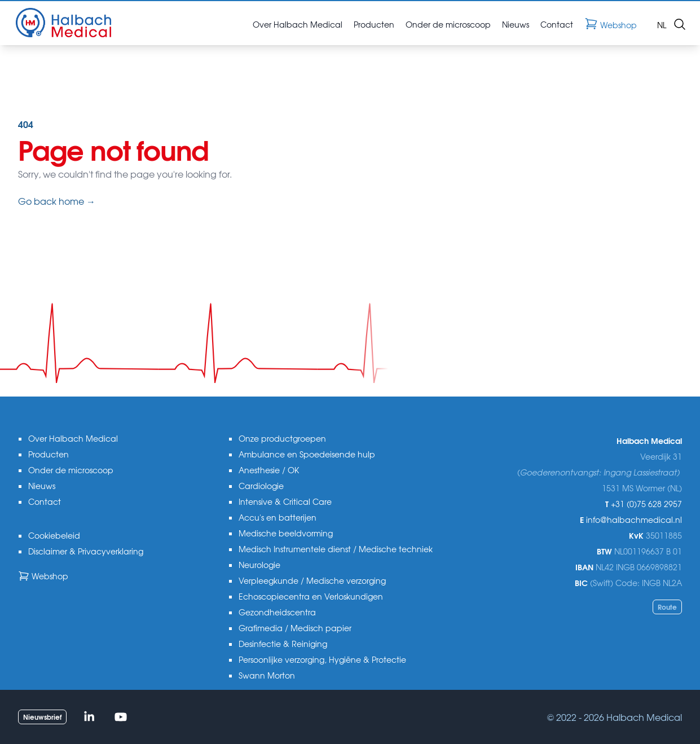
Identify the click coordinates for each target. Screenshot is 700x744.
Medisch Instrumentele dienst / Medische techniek (336, 549)
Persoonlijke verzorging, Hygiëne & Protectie (322, 659)
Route (667, 607)
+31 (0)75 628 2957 (646, 504)
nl (662, 25)
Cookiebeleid (54, 535)
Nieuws (42, 486)
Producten (49, 454)
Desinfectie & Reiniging (283, 644)
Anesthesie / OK (269, 470)
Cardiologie (261, 486)
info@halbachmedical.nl (634, 520)
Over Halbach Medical (73, 438)
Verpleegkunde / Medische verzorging (312, 580)
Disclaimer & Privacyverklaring (86, 551)
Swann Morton (267, 675)
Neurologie (259, 565)
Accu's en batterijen (278, 517)
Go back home (57, 201)
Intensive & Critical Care (285, 501)
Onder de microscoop (71, 470)
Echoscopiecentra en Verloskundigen (311, 596)
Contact (45, 501)
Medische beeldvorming (286, 533)
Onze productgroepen (282, 438)
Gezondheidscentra (277, 612)
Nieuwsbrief (42, 717)
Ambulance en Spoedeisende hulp (307, 454)
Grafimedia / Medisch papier (295, 628)
